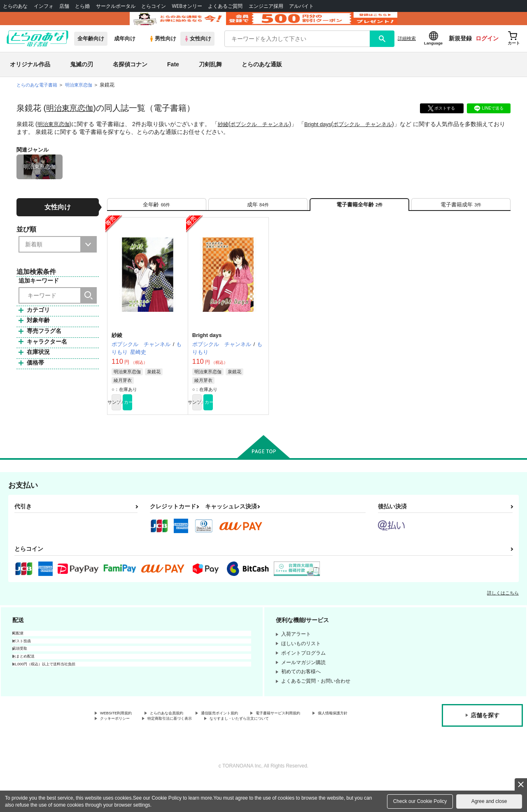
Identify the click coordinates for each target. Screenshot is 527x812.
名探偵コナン (130, 76)
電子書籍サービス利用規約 (319, 735)
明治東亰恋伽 (71, 119)
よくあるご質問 (225, 6)
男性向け (162, 50)
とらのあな (15, 6)
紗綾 (226, 136)
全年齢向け (91, 50)
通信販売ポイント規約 (247, 735)
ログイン (487, 50)
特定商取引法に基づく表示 (244, 742)
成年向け (125, 50)
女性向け (197, 50)
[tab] (157, 219)
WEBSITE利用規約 (121, 735)
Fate (173, 76)
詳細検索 (407, 50)
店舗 (64, 6)
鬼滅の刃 (82, 76)
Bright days (326, 136)
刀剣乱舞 (210, 76)
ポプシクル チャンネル (265, 136)
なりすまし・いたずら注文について (140, 749)
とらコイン (154, 6)
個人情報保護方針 (120, 742)
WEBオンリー (187, 6)
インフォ (44, 6)
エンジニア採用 (266, 6)
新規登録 (460, 50)
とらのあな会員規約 (182, 735)
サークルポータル (116, 6)
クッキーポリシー (177, 742)
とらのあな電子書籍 (39, 96)
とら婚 (82, 6)
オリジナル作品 (30, 76)
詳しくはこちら (503, 614)
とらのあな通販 (262, 76)
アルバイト (301, 6)
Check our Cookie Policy (420, 801)
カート (166, 422)
